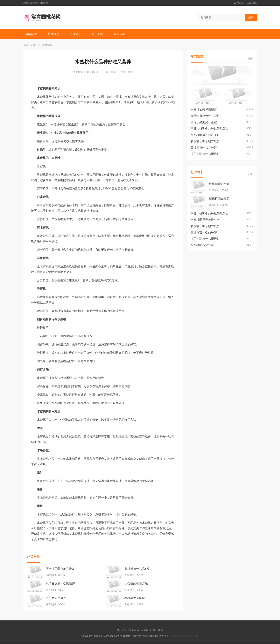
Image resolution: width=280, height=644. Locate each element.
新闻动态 (54, 34)
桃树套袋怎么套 (56, 598)
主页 (26, 45)
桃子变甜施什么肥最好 (60, 584)
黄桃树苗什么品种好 (138, 569)
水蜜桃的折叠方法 (136, 584)
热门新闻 (98, 34)
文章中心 (35, 45)
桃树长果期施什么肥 (204, 123)
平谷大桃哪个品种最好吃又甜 (210, 129)
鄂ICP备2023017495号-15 (184, 636)
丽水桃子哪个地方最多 (60, 569)
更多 (250, 59)
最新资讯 (121, 34)
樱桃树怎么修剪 (135, 598)
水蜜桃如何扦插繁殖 (204, 110)
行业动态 (76, 34)
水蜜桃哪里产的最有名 (205, 135)
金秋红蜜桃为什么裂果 (205, 116)
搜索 (251, 17)
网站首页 (32, 34)
